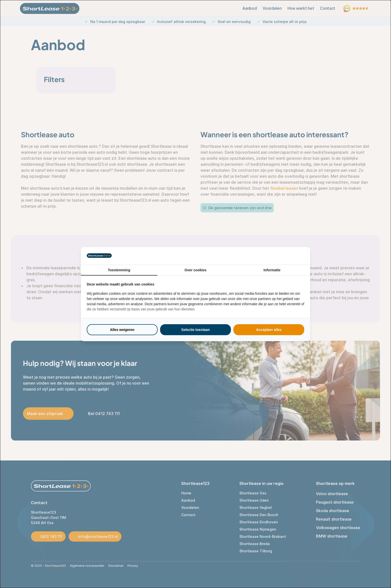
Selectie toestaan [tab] (195, 330)
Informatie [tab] (272, 270)
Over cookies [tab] (195, 270)
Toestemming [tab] (119, 270)
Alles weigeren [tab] (122, 330)
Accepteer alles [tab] (269, 330)
